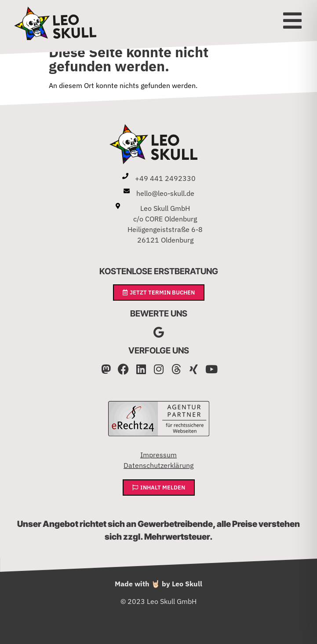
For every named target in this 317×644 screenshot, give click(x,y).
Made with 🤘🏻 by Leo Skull (158, 584)
